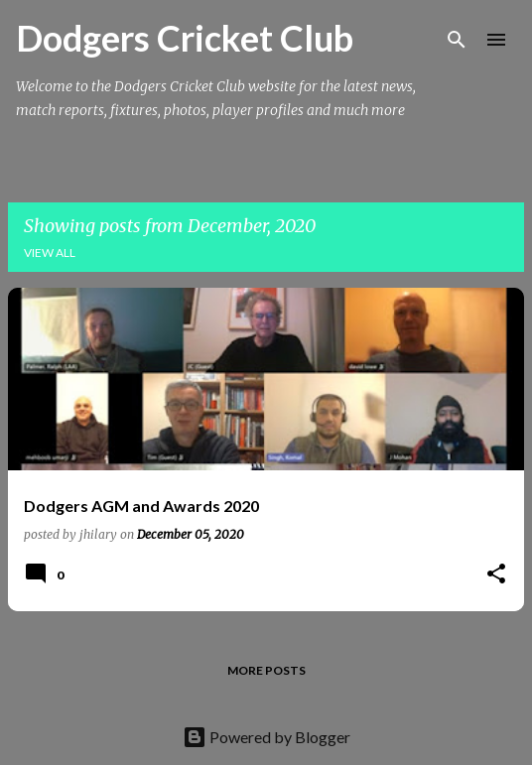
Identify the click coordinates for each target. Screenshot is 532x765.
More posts (266, 670)
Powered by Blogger (266, 737)
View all (50, 253)
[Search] (457, 40)
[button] (496, 575)
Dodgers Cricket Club (185, 38)
